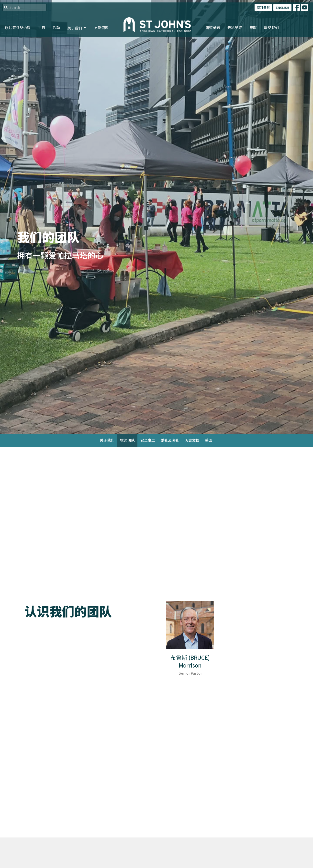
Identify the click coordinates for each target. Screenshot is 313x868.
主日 (42, 27)
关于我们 (77, 28)
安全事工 (148, 440)
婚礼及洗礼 (170, 440)
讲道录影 (213, 27)
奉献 (253, 27)
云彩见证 (235, 27)
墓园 (209, 440)
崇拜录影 (263, 7)
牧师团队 (127, 440)
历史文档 (192, 440)
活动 (56, 27)
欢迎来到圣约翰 (18, 27)
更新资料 (101, 27)
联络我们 (271, 27)
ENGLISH (282, 7)
